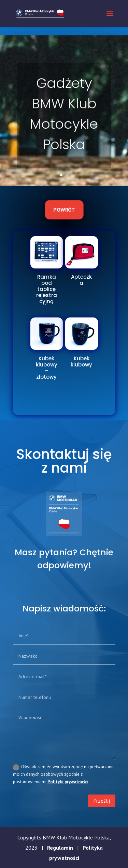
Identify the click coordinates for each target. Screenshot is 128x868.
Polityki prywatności (68, 782)
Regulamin (60, 848)
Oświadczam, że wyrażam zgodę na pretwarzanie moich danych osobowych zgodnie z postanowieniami (64, 774)
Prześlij (102, 801)
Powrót (64, 210)
